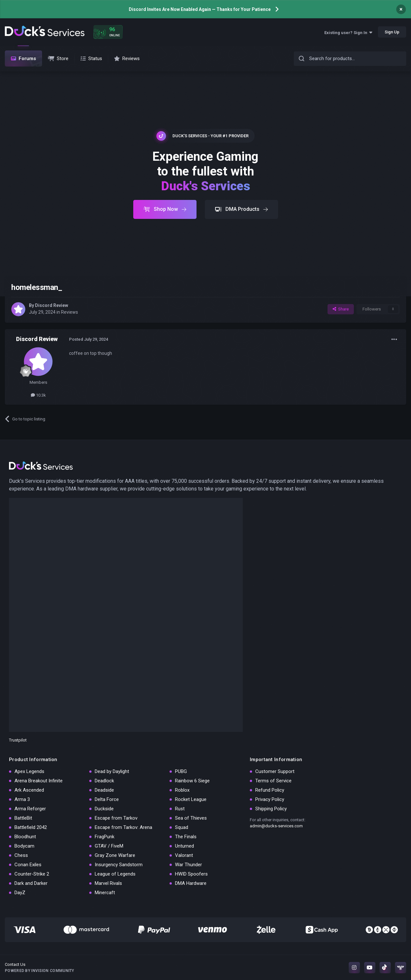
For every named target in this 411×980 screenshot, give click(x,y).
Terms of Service (273, 781)
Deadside (104, 790)
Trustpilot (18, 740)
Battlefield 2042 (31, 827)
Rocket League (191, 799)
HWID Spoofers (191, 874)
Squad (182, 827)
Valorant (184, 855)
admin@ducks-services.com (276, 826)
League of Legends (115, 874)
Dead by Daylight (112, 771)
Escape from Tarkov (116, 818)
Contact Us (15, 964)
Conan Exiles (28, 865)
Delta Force (107, 799)
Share (341, 309)
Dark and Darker (31, 883)
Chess (21, 855)
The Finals (186, 837)
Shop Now (165, 209)
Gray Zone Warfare (115, 855)
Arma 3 (22, 799)
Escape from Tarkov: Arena (123, 827)
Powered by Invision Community (39, 971)
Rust (180, 809)
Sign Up (392, 32)
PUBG (181, 771)
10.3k (38, 395)
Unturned (184, 846)
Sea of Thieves (191, 818)
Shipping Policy (271, 809)
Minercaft (105, 893)
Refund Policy (270, 790)
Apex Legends (29, 771)
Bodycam (24, 846)
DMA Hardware (191, 883)
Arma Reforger (30, 809)
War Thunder (188, 865)
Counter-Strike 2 (32, 874)
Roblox (182, 790)
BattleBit (23, 818)
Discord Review (52, 305)
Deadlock (104, 781)
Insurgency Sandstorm (119, 865)
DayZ (20, 893)
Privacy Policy (270, 799)
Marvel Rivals (108, 883)
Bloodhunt (25, 837)
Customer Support (275, 771)
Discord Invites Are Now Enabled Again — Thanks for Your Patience (200, 9)
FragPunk (105, 837)
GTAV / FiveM (109, 846)
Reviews (70, 312)
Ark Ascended (29, 790)
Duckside (104, 809)
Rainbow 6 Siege (192, 781)
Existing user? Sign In (348, 33)
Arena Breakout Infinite (39, 781)
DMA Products (241, 209)
